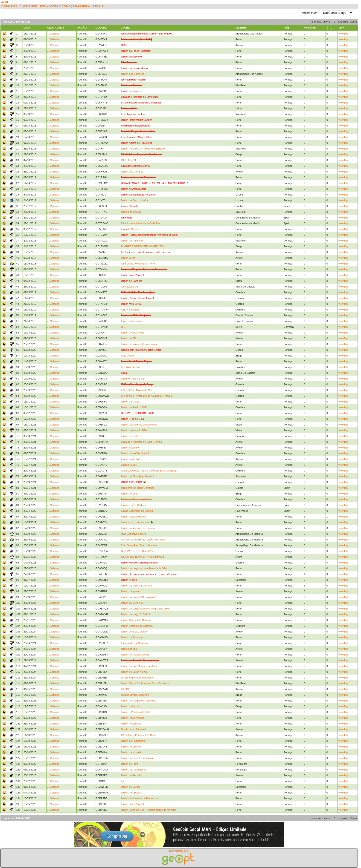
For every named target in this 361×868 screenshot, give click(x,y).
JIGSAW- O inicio (130, 367)
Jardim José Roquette (133, 804)
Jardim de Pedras (131, 436)
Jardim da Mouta (130, 402)
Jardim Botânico (130, 448)
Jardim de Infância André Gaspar (139, 344)
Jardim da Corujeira (132, 603)
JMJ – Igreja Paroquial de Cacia (139, 735)
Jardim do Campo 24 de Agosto (138, 597)
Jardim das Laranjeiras (133, 770)
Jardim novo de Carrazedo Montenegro (143, 149)
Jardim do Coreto (130, 787)
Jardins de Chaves (131, 212)
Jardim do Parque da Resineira (138, 701)
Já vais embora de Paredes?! (137, 678)
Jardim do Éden (130, 494)
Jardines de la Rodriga (133, 505)
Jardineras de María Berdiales (138, 488)
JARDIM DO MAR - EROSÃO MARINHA (144, 540)
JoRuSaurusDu (129, 287)
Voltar (4, 2)
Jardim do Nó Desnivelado (135, 453)
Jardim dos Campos (132, 172)
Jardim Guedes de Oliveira (136, 620)
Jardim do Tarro (129, 764)
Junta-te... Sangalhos (133, 379)
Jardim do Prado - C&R (134, 407)
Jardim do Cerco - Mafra (134, 200)
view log (343, 34)
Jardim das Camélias (132, 74)
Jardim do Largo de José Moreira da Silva (144, 568)
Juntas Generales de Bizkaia (137, 511)
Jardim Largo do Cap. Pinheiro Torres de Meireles (149, 810)
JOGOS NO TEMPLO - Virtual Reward (142, 557)
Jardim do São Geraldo (134, 632)
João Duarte (128, 356)
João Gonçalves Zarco (133, 534)
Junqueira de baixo (131, 459)
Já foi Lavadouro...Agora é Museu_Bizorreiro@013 (149, 471)
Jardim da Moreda (131, 752)
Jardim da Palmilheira (133, 741)
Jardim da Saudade (132, 637)
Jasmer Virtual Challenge (135, 695)
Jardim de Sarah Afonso (134, 672)
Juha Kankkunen (130, 310)
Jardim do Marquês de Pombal (138, 528)
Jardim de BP (128, 338)
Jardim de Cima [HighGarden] (137, 476)
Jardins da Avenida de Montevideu (140, 798)
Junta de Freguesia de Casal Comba (141, 442)
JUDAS (125, 689)
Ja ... (123, 327)
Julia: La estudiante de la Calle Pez (140, 223)
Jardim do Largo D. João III (136, 614)
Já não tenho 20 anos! (133, 729)
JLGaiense (28, 6)
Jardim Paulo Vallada (132, 718)
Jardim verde (128, 258)
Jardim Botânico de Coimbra (137, 626)
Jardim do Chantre (131, 724)
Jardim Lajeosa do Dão (134, 430)
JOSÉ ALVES (128, 160)
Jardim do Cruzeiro (131, 793)
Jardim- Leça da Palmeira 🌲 (137, 522)
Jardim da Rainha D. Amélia (136, 586)
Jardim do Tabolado (132, 241)
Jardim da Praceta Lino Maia (137, 758)
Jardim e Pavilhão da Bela (135, 712)
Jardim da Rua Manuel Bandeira (139, 666)
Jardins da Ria (129, 649)
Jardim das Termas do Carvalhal (139, 425)
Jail (123, 781)
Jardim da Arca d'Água (133, 517)
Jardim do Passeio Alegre (135, 655)
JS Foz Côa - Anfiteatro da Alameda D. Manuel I (148, 396)
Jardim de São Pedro (132, 333)
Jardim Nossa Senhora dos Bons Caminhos (145, 683)
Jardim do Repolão (131, 775)
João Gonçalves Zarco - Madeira (139, 545)
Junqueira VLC (129, 465)
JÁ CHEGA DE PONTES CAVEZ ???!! (142, 246)
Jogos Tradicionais (131, 321)
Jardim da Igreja (130, 591)
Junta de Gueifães (131, 229)
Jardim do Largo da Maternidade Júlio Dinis (145, 609)
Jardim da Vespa (130, 706)
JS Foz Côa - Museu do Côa (137, 390)
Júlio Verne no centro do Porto (138, 264)
